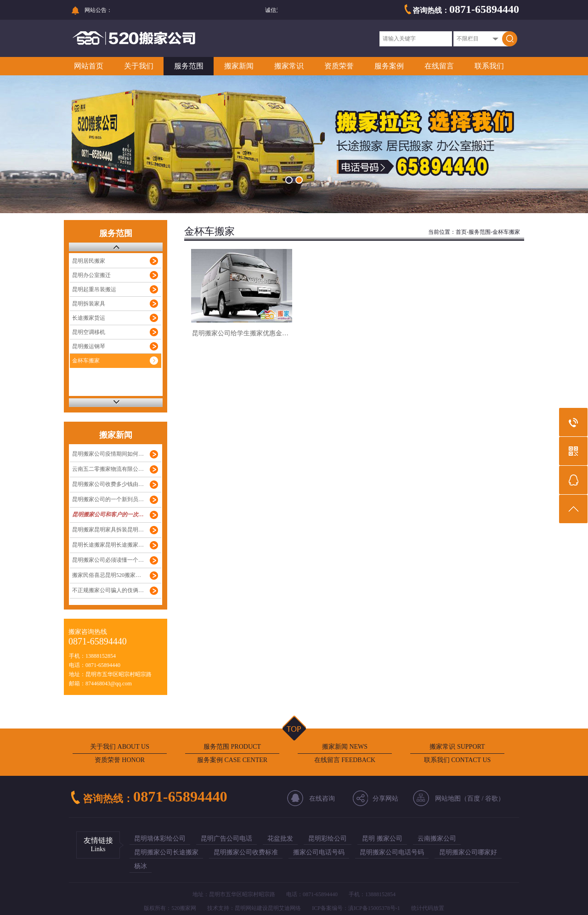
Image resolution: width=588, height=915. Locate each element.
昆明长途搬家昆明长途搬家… (108, 545)
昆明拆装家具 (89, 304)
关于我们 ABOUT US (120, 747)
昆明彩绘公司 (328, 839)
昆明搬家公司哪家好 (468, 852)
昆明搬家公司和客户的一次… (108, 514)
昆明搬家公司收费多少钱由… (108, 484)
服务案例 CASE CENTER (232, 760)
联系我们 (489, 66)
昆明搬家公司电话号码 (392, 852)
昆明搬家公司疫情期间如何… (108, 454)
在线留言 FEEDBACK (345, 760)
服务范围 (189, 66)
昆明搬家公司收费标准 (246, 852)
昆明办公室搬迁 (91, 275)
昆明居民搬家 (89, 261)
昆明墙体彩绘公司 (160, 839)
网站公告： (98, 10)
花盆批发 (280, 839)
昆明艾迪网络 (284, 908)
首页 (461, 232)
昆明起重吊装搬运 (94, 289)
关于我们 (139, 66)
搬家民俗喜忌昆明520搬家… (107, 575)
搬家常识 (289, 66)
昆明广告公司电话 (226, 839)
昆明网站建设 (251, 908)
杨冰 (141, 866)
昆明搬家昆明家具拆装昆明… (108, 530)
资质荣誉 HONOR (120, 760)
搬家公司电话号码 (319, 852)
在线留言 (439, 66)
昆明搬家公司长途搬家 (166, 852)
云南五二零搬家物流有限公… (108, 469)
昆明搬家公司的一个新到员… (108, 499)
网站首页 (89, 66)
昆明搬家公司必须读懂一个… (108, 560)
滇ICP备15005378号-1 (374, 908)
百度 (474, 799)
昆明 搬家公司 (382, 839)
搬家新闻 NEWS (345, 747)
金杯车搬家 (86, 361)
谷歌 (492, 799)
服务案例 (389, 66)
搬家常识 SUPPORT (457, 747)
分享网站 (385, 799)
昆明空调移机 (89, 332)
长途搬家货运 (89, 318)
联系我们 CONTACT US (458, 760)
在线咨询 (322, 799)
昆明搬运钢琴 (89, 346)
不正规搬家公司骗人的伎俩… (108, 590)
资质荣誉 (339, 66)
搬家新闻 (239, 66)
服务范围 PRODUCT (232, 747)
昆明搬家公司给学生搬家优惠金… (240, 333)
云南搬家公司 (437, 839)
